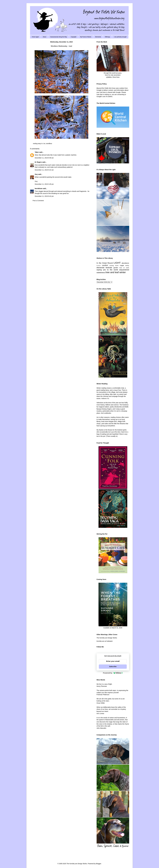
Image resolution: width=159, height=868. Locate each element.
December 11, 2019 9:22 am (44, 170)
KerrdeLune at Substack (105, 641)
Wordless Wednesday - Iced (61, 46)
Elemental (98, 37)
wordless (49, 144)
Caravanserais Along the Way (58, 37)
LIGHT (117, 263)
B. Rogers (38, 162)
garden (116, 268)
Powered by (113, 673)
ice (44, 144)
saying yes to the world (107, 270)
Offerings (107, 37)
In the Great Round (105, 263)
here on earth (124, 268)
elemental (100, 268)
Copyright (74, 37)
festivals (109, 268)
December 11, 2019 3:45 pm (44, 184)
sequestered (124, 270)
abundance (125, 263)
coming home (114, 266)
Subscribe (113, 667)
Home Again (35, 37)
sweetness (101, 273)
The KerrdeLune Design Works (107, 638)
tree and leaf (112, 272)
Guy (36, 174)
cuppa (122, 265)
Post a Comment (38, 201)
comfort (105, 265)
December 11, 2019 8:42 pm (44, 196)
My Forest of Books (86, 37)
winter (123, 272)
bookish (99, 266)
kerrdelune (39, 188)
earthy (127, 266)
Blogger (99, 864)
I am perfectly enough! (120, 37)
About (44, 37)
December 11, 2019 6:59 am (44, 158)
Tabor (37, 152)
